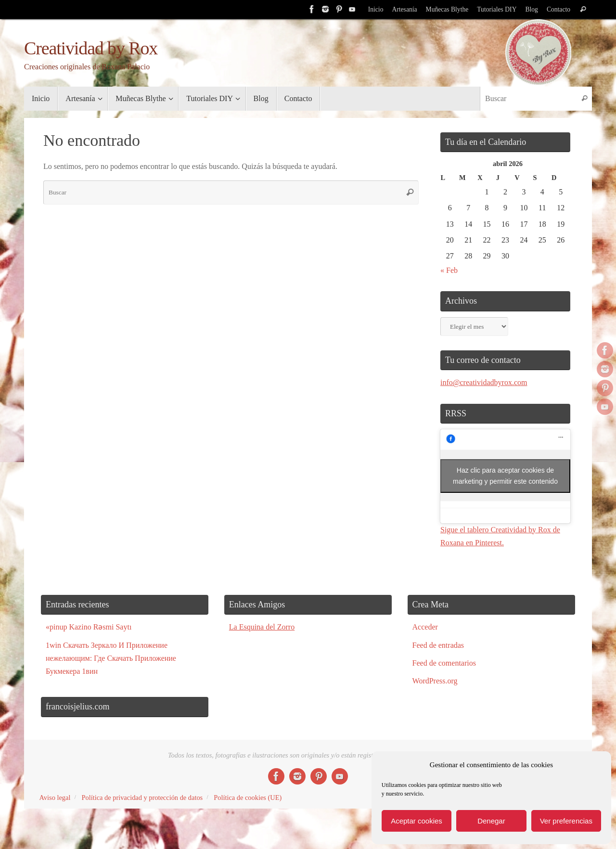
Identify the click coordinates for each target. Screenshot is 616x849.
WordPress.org (435, 681)
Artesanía (404, 9)
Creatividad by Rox (91, 48)
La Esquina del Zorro (262, 627)
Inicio (376, 9)
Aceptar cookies (417, 821)
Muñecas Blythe (447, 9)
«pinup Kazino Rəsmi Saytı (89, 627)
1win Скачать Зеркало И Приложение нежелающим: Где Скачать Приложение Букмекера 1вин (111, 658)
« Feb (449, 270)
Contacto (558, 9)
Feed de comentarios (444, 663)
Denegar (491, 821)
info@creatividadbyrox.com (484, 382)
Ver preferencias (566, 821)
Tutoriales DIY (497, 9)
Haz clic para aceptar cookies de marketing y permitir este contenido (505, 476)
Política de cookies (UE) (248, 798)
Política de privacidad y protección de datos (142, 798)
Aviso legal (55, 798)
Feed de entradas (438, 645)
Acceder (425, 627)
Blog (531, 9)
